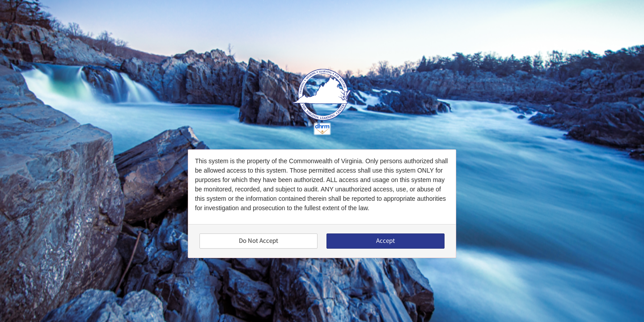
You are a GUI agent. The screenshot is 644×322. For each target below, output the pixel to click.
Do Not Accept (258, 241)
